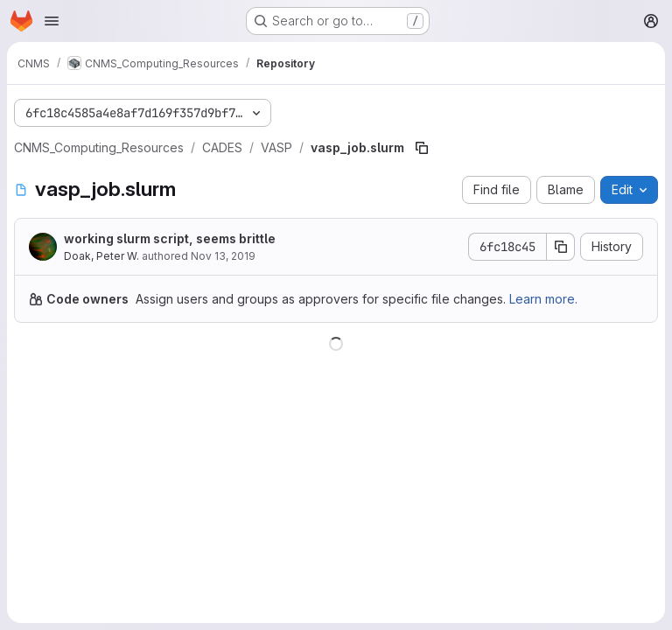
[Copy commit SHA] (561, 247)
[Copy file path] (422, 148)
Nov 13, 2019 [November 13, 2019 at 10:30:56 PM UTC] (223, 256)
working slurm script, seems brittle (170, 238)
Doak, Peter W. (101, 256)
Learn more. (543, 299)
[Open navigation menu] (52, 21)
